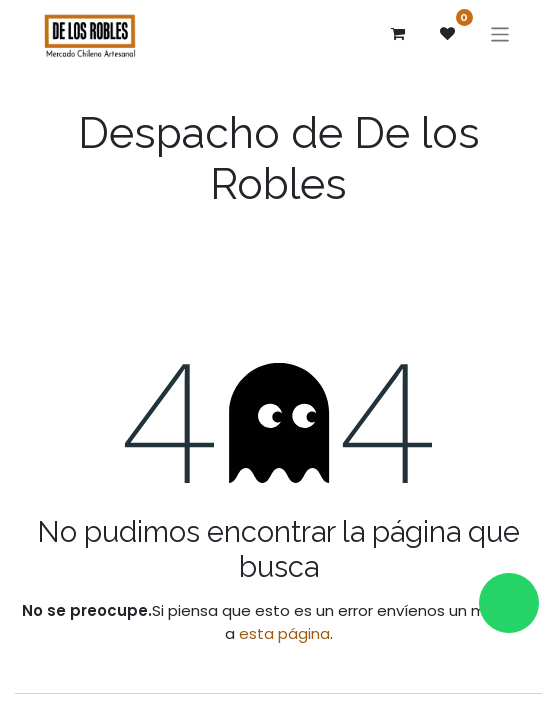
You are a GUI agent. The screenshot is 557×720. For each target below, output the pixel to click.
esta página (284, 633)
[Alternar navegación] (500, 33)
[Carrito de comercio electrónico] (398, 34)
